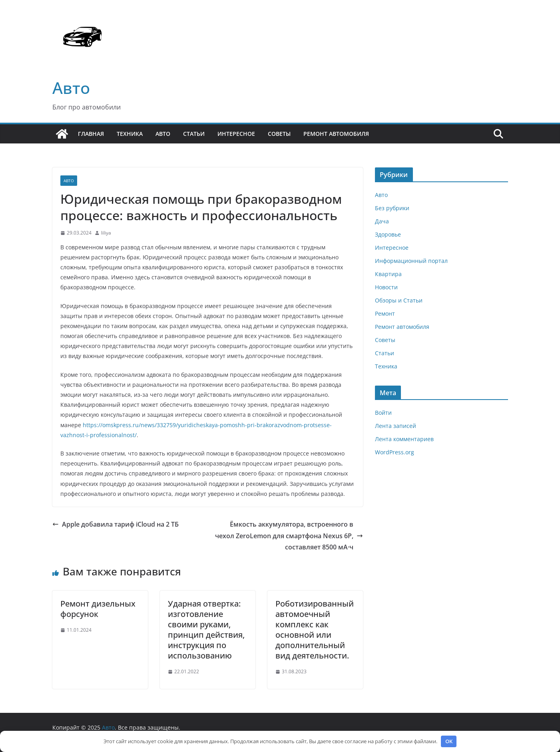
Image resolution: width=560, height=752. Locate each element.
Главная (91, 134)
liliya (106, 233)
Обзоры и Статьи (399, 300)
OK (449, 741)
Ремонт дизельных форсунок (98, 609)
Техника (130, 134)
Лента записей (396, 426)
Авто (71, 88)
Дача (382, 221)
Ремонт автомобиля (336, 134)
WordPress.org (395, 452)
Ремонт (385, 313)
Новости (386, 287)
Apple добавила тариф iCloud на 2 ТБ (116, 524)
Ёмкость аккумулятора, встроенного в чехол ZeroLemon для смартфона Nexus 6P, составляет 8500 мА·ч (289, 536)
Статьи (194, 134)
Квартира (388, 274)
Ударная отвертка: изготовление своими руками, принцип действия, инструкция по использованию (206, 630)
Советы (279, 134)
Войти (383, 413)
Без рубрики (392, 208)
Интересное (236, 134)
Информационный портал (411, 261)
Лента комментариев (404, 439)
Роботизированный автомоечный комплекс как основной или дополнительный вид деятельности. (315, 630)
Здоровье (388, 234)
